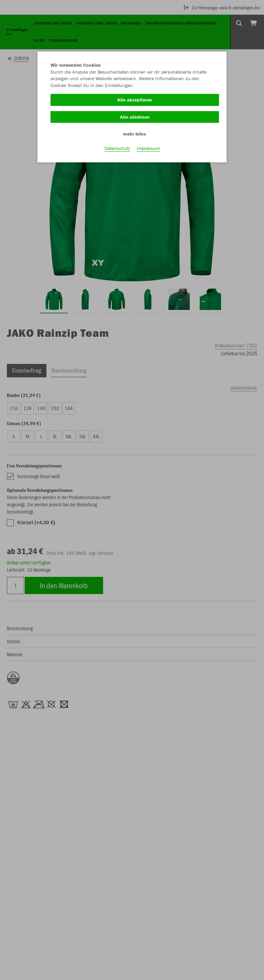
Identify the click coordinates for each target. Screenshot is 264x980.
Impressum (148, 148)
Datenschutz (117, 148)
